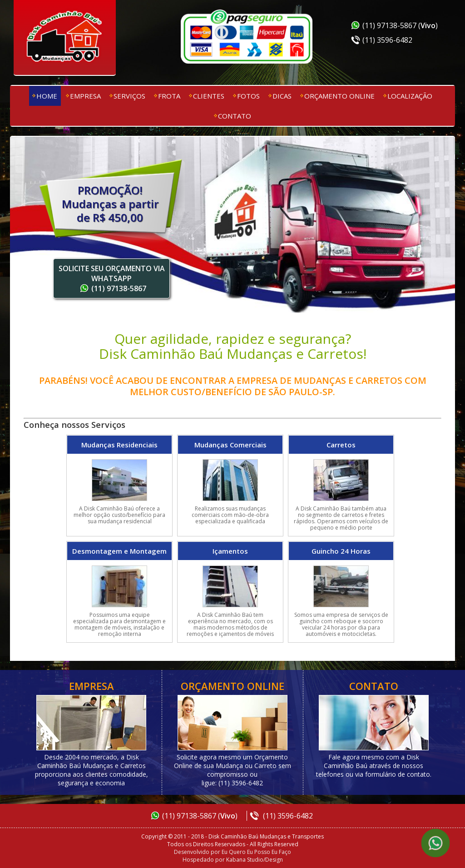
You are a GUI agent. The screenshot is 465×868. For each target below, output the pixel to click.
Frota (169, 96)
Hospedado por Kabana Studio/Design (233, 860)
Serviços (129, 96)
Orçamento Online (339, 96)
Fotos (248, 96)
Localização (410, 96)
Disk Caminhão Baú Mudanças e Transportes (65, 39)
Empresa (85, 96)
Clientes (209, 96)
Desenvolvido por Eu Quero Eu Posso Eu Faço (232, 852)
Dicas (282, 96)
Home (47, 96)
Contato (235, 116)
